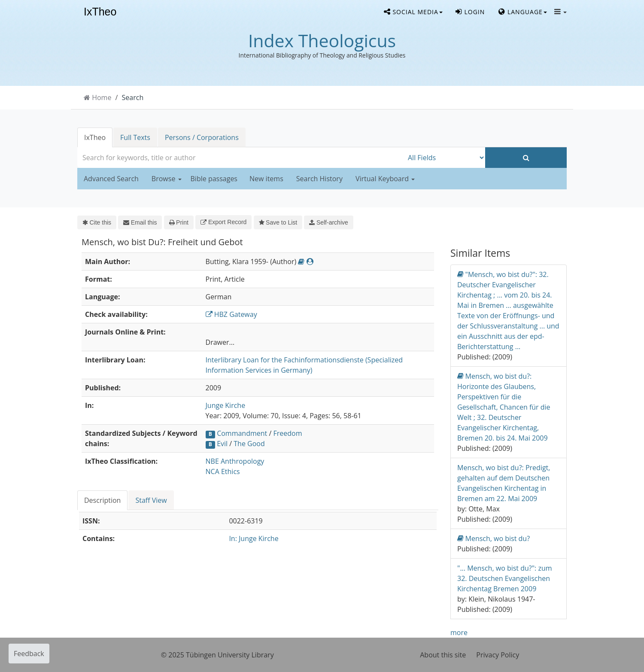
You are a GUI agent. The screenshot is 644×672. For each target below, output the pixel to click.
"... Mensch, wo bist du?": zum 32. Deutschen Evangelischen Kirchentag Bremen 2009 (505, 578)
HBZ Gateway (231, 314)
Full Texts (135, 137)
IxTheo (100, 12)
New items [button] (266, 179)
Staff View (151, 500)
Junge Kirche (226, 405)
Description (102, 500)
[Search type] (444, 158)
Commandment (242, 433)
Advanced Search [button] (111, 179)
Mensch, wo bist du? (494, 538)
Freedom (287, 433)
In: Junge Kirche (254, 538)
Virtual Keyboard (385, 179)
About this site (443, 655)
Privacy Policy (498, 655)
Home (102, 97)
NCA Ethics (223, 471)
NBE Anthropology (235, 461)
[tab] (103, 500)
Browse (167, 179)
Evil (222, 444)
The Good (249, 444)
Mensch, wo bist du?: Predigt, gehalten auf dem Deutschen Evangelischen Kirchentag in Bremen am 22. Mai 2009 (504, 483)
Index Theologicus (322, 40)
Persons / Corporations (202, 137)
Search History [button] (319, 179)
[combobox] (240, 158)
